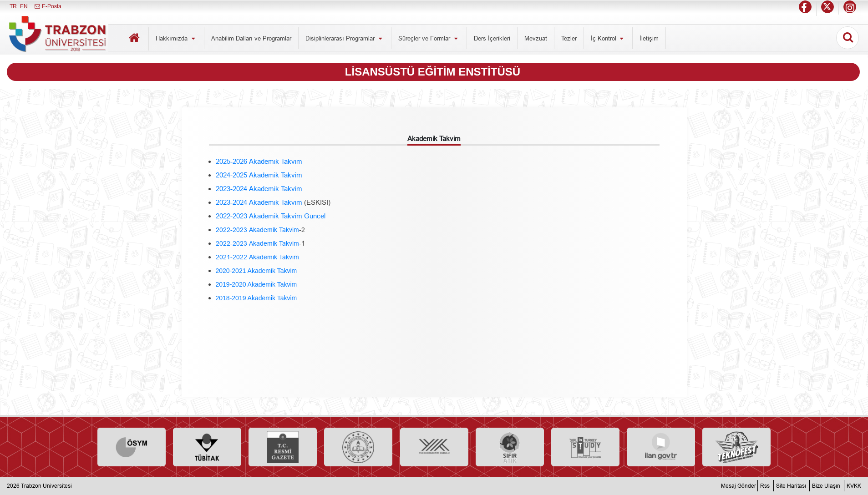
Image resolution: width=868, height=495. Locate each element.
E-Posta (48, 6)
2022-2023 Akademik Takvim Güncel (271, 216)
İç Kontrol (608, 38)
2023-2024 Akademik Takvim (259, 189)
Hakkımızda (176, 38)
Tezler (569, 38)
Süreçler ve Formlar (429, 38)
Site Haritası (791, 486)
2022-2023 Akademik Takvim (257, 230)
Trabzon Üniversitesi (46, 486)
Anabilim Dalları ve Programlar (251, 38)
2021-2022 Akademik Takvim (257, 257)
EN (24, 6)
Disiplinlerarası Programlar (345, 38)
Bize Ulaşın (826, 486)
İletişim (649, 38)
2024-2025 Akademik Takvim (259, 175)
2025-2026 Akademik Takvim (259, 161)
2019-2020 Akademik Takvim (256, 284)
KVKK (854, 486)
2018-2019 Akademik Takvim (256, 298)
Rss (765, 486)
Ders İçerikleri (492, 38)
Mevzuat (536, 38)
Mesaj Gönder (739, 486)
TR (13, 6)
